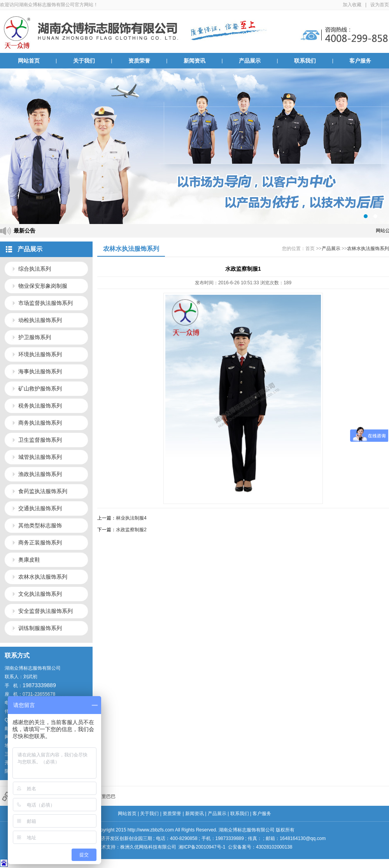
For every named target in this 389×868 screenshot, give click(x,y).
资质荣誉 (139, 61)
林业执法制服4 (131, 518)
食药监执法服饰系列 (43, 491)
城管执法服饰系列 (40, 457)
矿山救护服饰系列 (40, 388)
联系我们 (305, 61)
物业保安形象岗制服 (43, 286)
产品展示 (250, 61)
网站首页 (29, 61)
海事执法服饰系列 (40, 371)
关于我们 (84, 61)
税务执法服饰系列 (40, 406)
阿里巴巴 (106, 796)
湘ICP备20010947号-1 (202, 847)
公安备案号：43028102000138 (260, 847)
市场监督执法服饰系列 (46, 303)
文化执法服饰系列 (40, 594)
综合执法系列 (35, 269)
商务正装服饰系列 (40, 542)
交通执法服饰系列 (40, 508)
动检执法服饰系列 (40, 320)
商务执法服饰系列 (40, 423)
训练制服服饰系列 (40, 628)
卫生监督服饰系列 (40, 440)
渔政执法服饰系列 (40, 474)
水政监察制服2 (131, 530)
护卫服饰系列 (35, 337)
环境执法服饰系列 (40, 354)
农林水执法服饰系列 (43, 577)
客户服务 (360, 61)
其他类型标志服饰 (40, 525)
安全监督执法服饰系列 (46, 611)
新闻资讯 (194, 61)
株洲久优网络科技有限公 (146, 847)
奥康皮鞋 (29, 560)
